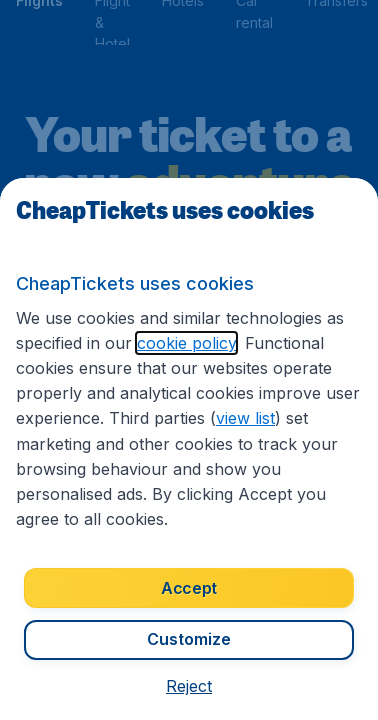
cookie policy (186, 343)
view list (245, 418)
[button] (189, 686)
